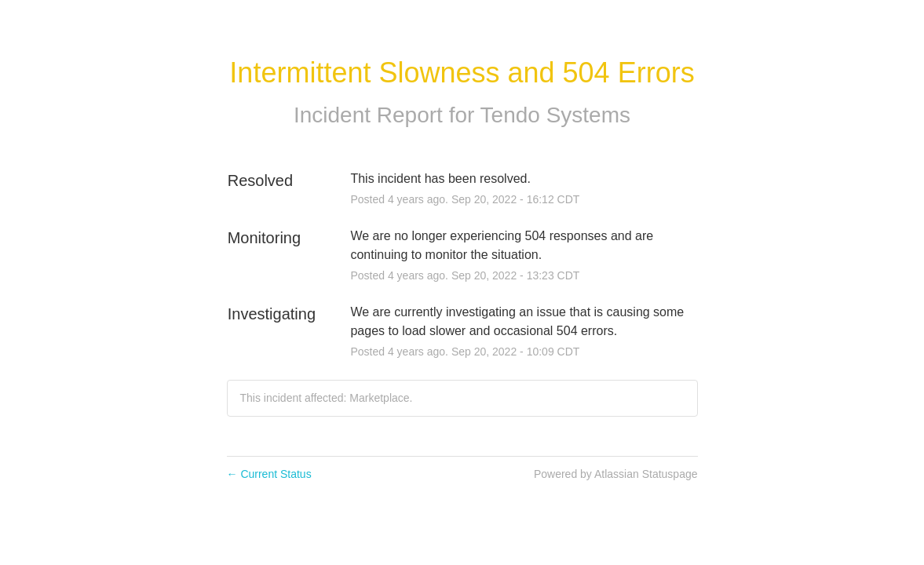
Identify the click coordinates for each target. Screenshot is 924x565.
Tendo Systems (555, 115)
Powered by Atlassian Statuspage (616, 474)
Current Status (269, 474)
